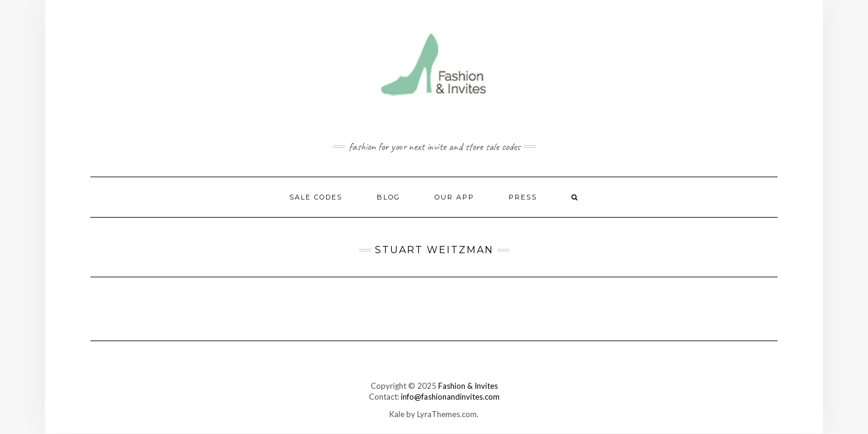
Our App (454, 197)
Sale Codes (316, 197)
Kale (397, 414)
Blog (388, 197)
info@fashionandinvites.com (450, 397)
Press (523, 197)
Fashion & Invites (468, 386)
